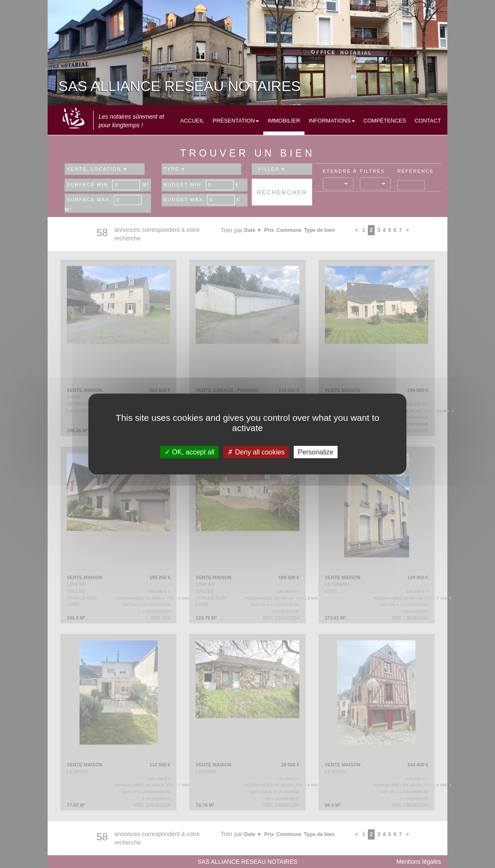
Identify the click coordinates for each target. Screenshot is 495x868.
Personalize (316, 452)
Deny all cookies (256, 452)
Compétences (385, 121)
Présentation (236, 121)
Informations (332, 121)
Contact (428, 121)
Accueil (192, 121)
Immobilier (284, 121)
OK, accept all (189, 452)
